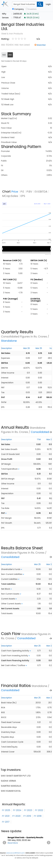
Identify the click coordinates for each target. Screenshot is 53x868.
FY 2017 (6, 822)
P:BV (29, 192)
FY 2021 (6, 816)
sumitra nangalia (11, 786)
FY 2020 (16, 816)
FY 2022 (39, 810)
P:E (22, 192)
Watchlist (41, 45)
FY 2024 (17, 810)
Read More (13, 843)
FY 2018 (38, 816)
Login (48, 4)
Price (15, 192)
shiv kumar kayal (11, 791)
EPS (23, 196)
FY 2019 (27, 816)
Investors (32, 9)
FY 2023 (28, 810)
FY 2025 (6, 810)
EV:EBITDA (41, 192)
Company (19, 9)
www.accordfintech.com (15, 853)
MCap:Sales (10, 196)
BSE (10, 55)
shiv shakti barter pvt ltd (16, 776)
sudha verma (8, 781)
